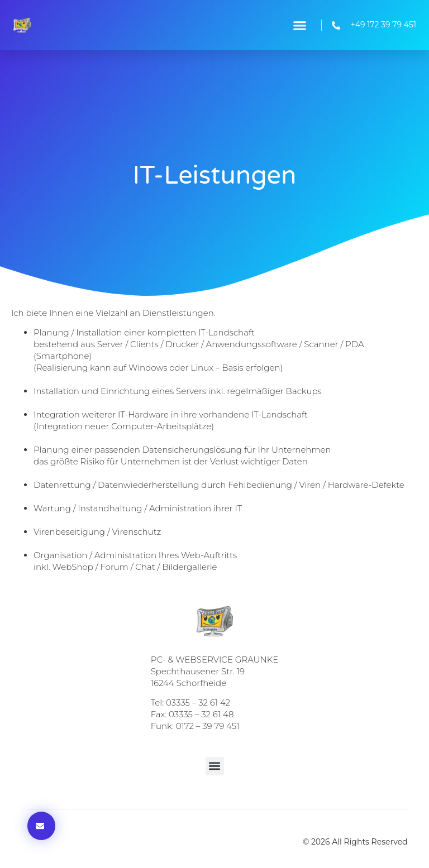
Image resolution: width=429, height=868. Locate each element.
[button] (299, 25)
